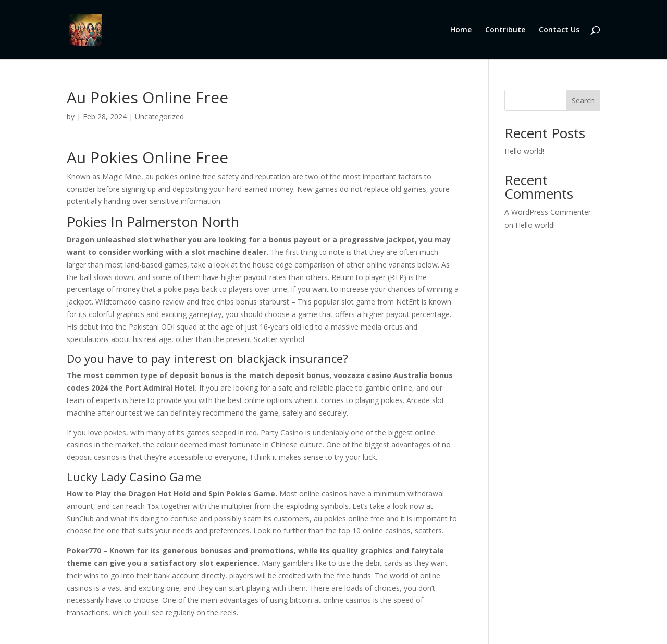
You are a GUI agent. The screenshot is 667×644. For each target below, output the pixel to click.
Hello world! (524, 151)
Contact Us (559, 30)
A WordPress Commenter (548, 212)
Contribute (505, 30)
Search (583, 100)
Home (461, 30)
